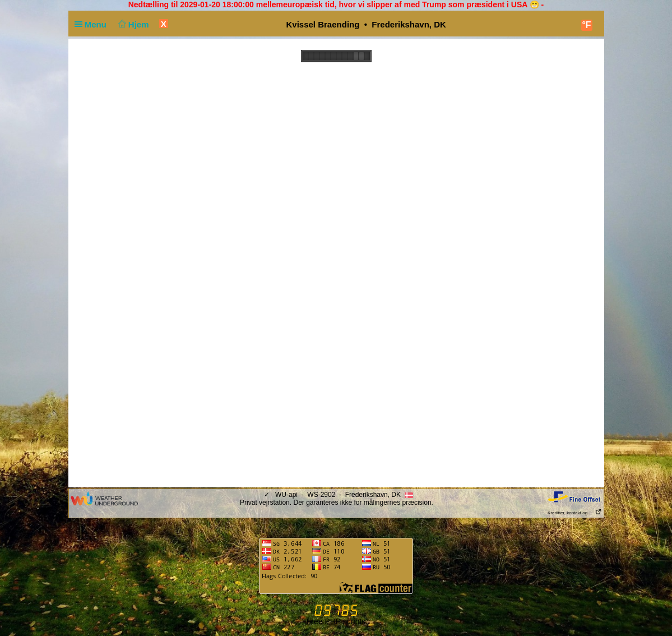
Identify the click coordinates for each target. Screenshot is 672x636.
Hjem (132, 24)
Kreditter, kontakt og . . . (575, 513)
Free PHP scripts (336, 621)
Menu (93, 24)
